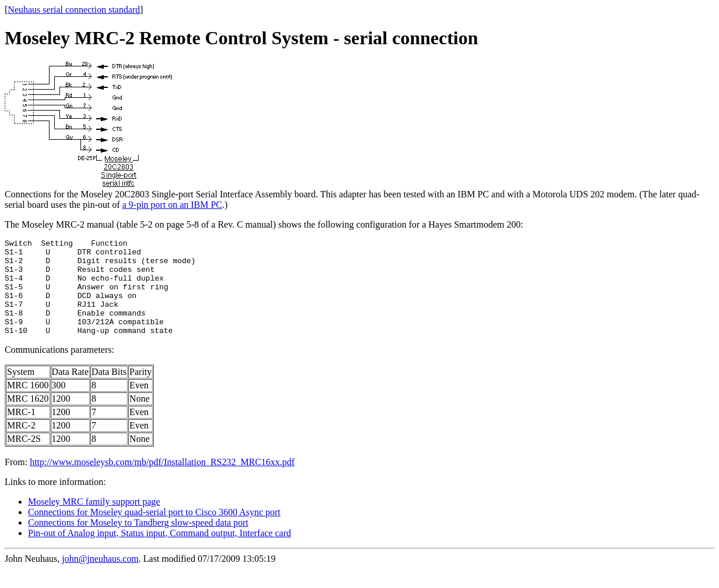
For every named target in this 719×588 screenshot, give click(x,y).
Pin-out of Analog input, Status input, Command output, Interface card (159, 552)
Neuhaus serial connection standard (74, 10)
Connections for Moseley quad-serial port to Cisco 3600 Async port (154, 531)
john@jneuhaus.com (100, 578)
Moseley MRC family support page (94, 521)
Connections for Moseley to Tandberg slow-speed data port (138, 542)
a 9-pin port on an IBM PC (172, 205)
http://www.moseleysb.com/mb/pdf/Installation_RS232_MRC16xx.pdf (162, 481)
